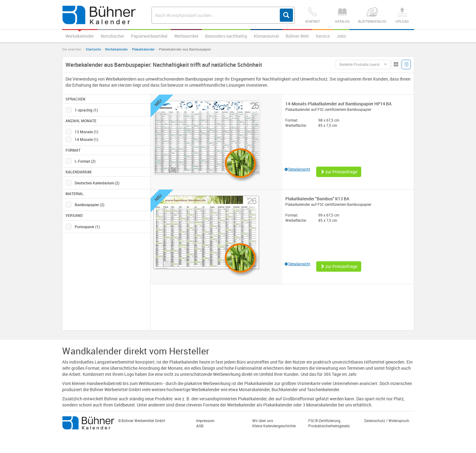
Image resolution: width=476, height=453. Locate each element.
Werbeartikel (186, 36)
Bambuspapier (90, 205)
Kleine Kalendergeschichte (274, 426)
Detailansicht (297, 169)
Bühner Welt (297, 36)
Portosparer (87, 227)
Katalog (342, 15)
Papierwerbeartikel (149, 36)
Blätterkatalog (372, 15)
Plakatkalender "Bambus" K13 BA (317, 199)
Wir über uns (263, 421)
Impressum (205, 421)
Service (323, 36)
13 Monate (86, 132)
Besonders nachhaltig (226, 36)
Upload (402, 15)
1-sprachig (86, 110)
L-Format (85, 161)
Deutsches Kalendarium (97, 183)
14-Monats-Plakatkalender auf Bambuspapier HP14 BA (338, 104)
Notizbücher (112, 36)
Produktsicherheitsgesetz (329, 426)
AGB (200, 426)
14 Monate (86, 139)
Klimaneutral (266, 36)
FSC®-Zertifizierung (324, 421)
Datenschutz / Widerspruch (387, 421)
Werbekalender (80, 36)
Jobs (341, 36)
